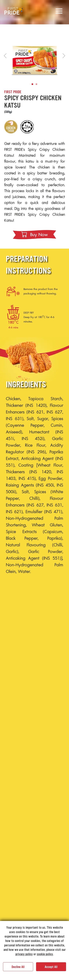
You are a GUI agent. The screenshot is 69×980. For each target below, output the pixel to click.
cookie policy (45, 954)
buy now (35, 235)
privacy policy (24, 954)
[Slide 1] (32, 84)
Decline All (18, 967)
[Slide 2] (36, 84)
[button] (5, 56)
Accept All (51, 967)
